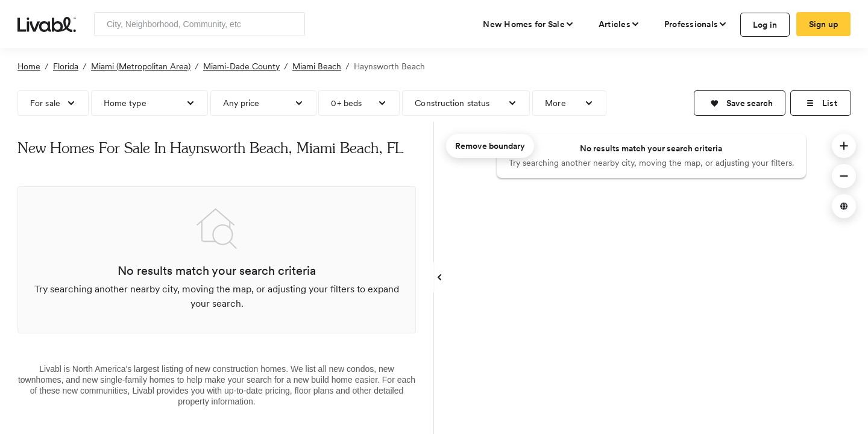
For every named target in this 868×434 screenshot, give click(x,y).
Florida (66, 66)
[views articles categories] (619, 24)
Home (29, 66)
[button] (740, 103)
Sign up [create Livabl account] (824, 24)
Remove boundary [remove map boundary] (490, 146)
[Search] (291, 24)
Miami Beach (317, 66)
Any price (241, 103)
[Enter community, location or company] (200, 24)
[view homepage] (47, 24)
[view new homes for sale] (529, 24)
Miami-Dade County (241, 66)
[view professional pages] (696, 24)
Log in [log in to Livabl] (765, 25)
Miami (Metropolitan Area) (141, 66)
